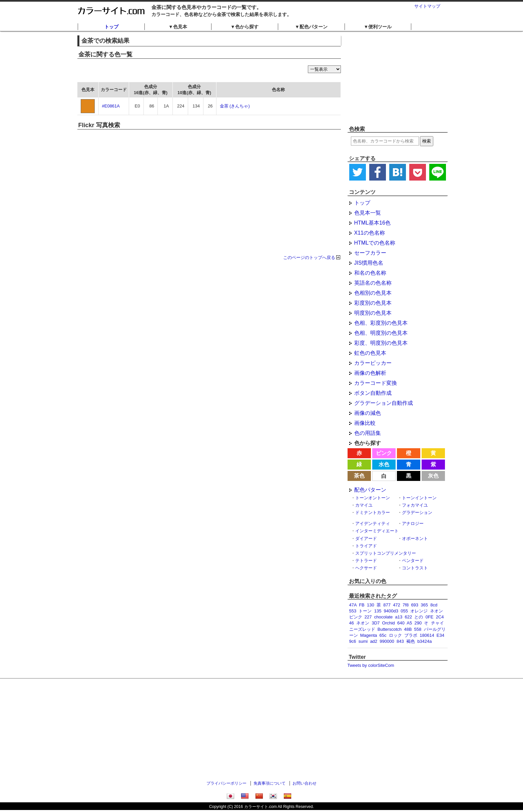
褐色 (411, 641)
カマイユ (364, 505)
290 (418, 623)
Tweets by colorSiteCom (371, 665)
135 (378, 611)
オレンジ (419, 611)
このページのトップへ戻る (309, 257)
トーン (365, 611)
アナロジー (413, 523)
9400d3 (391, 611)
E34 (440, 635)
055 (404, 611)
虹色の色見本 (370, 353)
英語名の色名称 (373, 283)
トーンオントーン (373, 498)
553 (353, 611)
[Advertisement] (398, 78)
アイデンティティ (373, 523)
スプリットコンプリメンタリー (386, 553)
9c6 (353, 641)
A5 (409, 623)
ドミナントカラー (373, 512)
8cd (434, 605)
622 (409, 617)
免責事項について (270, 783)
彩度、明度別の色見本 (381, 343)
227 (368, 617)
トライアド (366, 546)
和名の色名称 (370, 273)
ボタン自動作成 (373, 393)
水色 (384, 464)
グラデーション (417, 512)
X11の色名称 (370, 233)
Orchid (389, 623)
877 (387, 605)
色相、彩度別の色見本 (381, 323)
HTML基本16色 (372, 223)
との (419, 617)
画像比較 (365, 423)
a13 (399, 617)
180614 (427, 635)
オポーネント (415, 538)
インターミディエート (377, 531)
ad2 (374, 641)
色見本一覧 (368, 213)
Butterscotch (390, 629)
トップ (111, 27)
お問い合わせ (305, 783)
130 (371, 605)
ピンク (384, 453)
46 (352, 623)
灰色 (433, 476)
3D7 (376, 623)
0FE (430, 617)
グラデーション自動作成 (384, 403)
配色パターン (370, 490)
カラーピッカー (373, 363)
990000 (387, 641)
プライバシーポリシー (226, 783)
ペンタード (413, 561)
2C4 (440, 617)
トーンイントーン (419, 498)
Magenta (369, 635)
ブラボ (411, 635)
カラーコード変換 (376, 383)
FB (362, 605)
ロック (395, 635)
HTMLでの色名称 (375, 243)
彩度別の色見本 (373, 303)
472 (397, 605)
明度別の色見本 (373, 313)
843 (400, 641)
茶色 (359, 476)
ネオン (363, 623)
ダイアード (366, 538)
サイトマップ (427, 6)
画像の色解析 (370, 373)
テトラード (366, 561)
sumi (363, 641)
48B (408, 629)
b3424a (424, 641)
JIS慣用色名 (369, 263)
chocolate (384, 617)
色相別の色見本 (373, 293)
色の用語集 (368, 433)
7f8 (406, 605)
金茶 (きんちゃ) (235, 106)
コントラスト (415, 568)
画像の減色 (368, 413)
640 (401, 623)
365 (424, 605)
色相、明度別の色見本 (381, 333)
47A (353, 605)
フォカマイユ (415, 505)
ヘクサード (366, 568)
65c (383, 635)
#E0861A (111, 106)
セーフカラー (370, 253)
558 (418, 629)
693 (415, 605)
